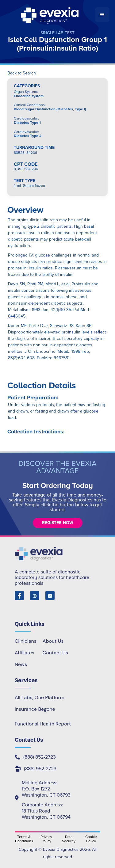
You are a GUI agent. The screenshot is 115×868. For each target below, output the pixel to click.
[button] (102, 15)
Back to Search (22, 73)
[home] (50, 15)
